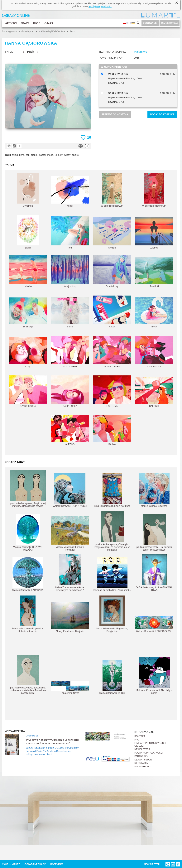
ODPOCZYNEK (112, 352)
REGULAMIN (141, 763)
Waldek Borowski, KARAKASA (28, 574)
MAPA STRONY (143, 767)
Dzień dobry (112, 271)
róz (28, 155)
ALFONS (70, 431)
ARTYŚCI (11, 23)
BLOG (37, 23)
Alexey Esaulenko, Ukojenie (70, 617)
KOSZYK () (57, 864)
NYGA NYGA (154, 352)
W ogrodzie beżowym (112, 190)
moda (50, 155)
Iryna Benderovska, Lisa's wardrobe (112, 490)
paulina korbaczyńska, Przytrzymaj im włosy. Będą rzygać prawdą (28, 489)
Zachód (154, 233)
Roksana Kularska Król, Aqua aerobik (112, 574)
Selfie (70, 313)
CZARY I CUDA (28, 391)
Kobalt (70, 192)
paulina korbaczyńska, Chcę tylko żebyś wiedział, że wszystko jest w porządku (112, 531)
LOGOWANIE (150, 23)
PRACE (25, 23)
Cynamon (28, 190)
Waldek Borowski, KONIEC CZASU (154, 624)
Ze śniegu (28, 313)
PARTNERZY (141, 756)
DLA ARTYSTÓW (143, 760)
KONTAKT (140, 736)
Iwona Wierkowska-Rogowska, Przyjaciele (112, 614)
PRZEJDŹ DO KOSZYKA (115, 114)
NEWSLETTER (142, 749)
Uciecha (28, 272)
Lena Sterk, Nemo (70, 688)
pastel (42, 155)
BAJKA (112, 431)
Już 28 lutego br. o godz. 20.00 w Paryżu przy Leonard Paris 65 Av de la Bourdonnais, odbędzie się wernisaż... (52, 751)
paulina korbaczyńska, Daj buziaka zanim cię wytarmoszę (154, 533)
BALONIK (154, 392)
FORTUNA (112, 391)
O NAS (49, 23)
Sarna (28, 232)
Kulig (28, 352)
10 (89, 137)
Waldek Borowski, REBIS (112, 677)
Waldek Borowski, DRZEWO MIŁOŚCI (28, 533)
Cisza (112, 312)
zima (22, 155)
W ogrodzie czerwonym (154, 190)
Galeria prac (28, 31)
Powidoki (154, 272)
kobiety (59, 155)
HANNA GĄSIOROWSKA (52, 31)
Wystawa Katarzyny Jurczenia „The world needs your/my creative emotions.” (52, 741)
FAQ (137, 740)
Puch (72, 31)
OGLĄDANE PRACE (35, 864)
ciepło (34, 155)
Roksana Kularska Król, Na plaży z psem (154, 676)
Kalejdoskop (70, 271)
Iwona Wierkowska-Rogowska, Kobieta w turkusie (28, 614)
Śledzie (112, 233)
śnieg (15, 155)
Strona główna (9, 31)
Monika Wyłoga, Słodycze (154, 490)
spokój (76, 155)
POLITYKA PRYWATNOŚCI (149, 753)
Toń (70, 233)
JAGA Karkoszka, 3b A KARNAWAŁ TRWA (154, 573)
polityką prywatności (100, 6)
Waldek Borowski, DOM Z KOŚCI (70, 490)
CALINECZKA (70, 391)
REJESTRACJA (170, 23)
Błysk (154, 312)
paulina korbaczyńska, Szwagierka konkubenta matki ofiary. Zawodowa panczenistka (28, 675)
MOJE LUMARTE (11, 864)
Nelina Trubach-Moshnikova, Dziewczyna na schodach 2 (70, 573)
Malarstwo (141, 52)
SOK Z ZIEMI (70, 352)
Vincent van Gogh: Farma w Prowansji (70, 534)
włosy (67, 155)
